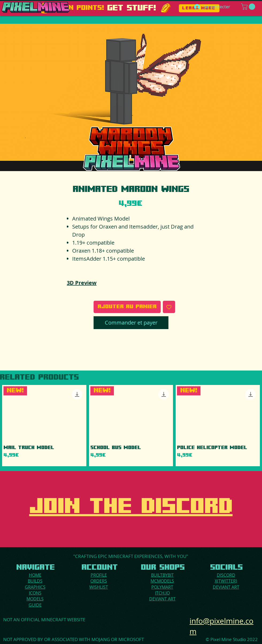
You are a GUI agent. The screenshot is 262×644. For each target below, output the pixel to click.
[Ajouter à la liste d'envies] (169, 307)
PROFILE (99, 575)
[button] (249, 7)
